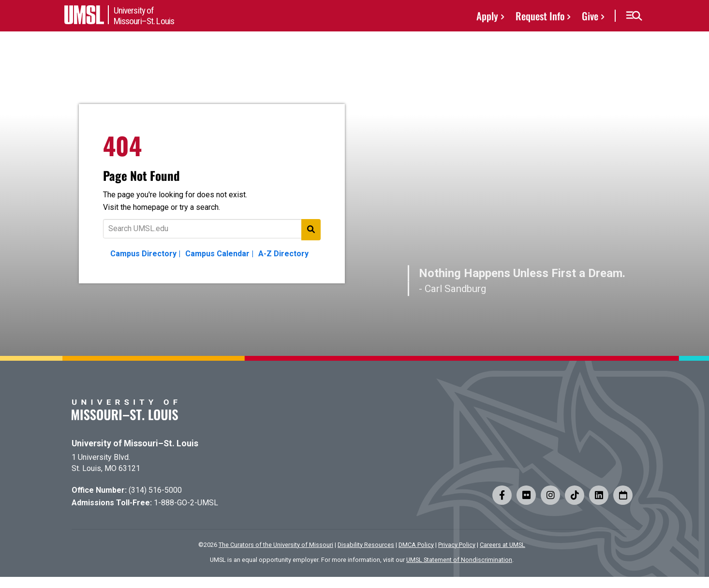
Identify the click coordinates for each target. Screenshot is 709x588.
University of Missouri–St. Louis (135, 443)
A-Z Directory (283, 254)
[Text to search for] (212, 229)
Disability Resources (366, 545)
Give (590, 16)
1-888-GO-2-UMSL (186, 503)
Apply (487, 16)
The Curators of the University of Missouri (276, 545)
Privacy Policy (457, 545)
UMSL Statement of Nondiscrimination (459, 560)
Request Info (540, 16)
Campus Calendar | (219, 254)
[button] (634, 16)
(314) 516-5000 (155, 490)
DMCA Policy (416, 545)
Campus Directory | (145, 254)
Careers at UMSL (502, 545)
